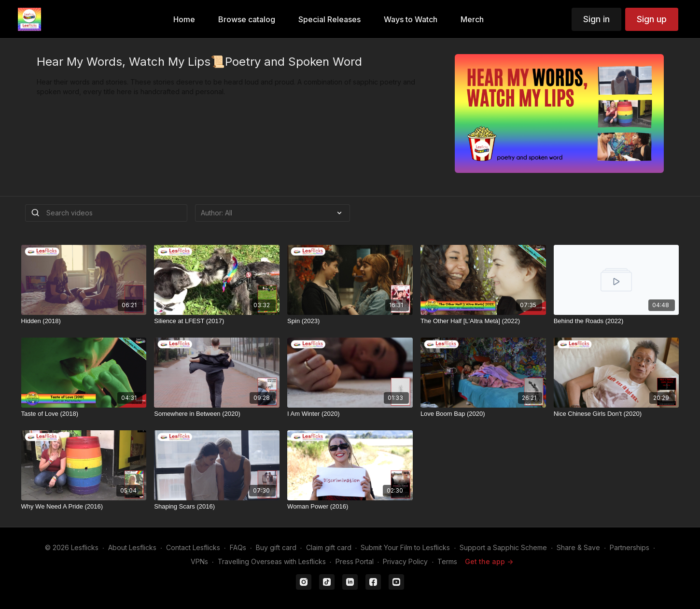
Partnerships (630, 547)
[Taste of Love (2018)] (84, 414)
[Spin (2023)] (350, 321)
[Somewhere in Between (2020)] (217, 414)
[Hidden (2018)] (84, 321)
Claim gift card (329, 547)
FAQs (238, 547)
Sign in (596, 19)
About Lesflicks (132, 547)
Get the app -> (489, 561)
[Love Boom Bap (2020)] (483, 414)
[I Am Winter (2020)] (350, 414)
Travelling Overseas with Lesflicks (272, 561)
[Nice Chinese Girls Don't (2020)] (616, 414)
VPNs (199, 561)
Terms (447, 561)
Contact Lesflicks (193, 547)
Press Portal (355, 561)
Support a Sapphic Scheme (503, 547)
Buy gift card (276, 547)
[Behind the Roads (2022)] (616, 321)
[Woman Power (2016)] (350, 507)
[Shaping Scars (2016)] (217, 507)
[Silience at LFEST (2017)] (217, 321)
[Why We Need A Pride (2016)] (84, 507)
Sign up (652, 19)
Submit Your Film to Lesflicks (405, 547)
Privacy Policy (405, 561)
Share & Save (578, 547)
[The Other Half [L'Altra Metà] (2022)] (483, 321)
